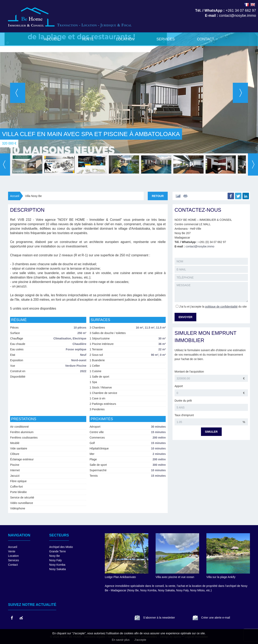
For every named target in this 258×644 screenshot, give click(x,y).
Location (125, 39)
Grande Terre (57, 551)
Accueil (52, 39)
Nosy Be (55, 556)
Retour (158, 196)
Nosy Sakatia (57, 569)
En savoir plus (121, 640)
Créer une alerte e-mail (216, 618)
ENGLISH (253, 5)
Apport (179, 386)
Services (166, 39)
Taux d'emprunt (184, 415)
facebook (12, 618)
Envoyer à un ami (178, 196)
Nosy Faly (55, 560)
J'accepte (140, 640)
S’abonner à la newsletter (159, 618)
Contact (206, 39)
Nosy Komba (57, 565)
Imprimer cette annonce (186, 196)
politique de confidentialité (221, 307)
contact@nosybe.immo (200, 246)
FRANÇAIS (247, 5)
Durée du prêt (183, 401)
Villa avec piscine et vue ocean (175, 577)
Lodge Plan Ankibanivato (120, 577)
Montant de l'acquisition (189, 372)
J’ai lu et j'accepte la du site (213, 307)
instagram (21, 618)
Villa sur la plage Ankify (221, 577)
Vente (88, 39)
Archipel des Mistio (61, 547)
